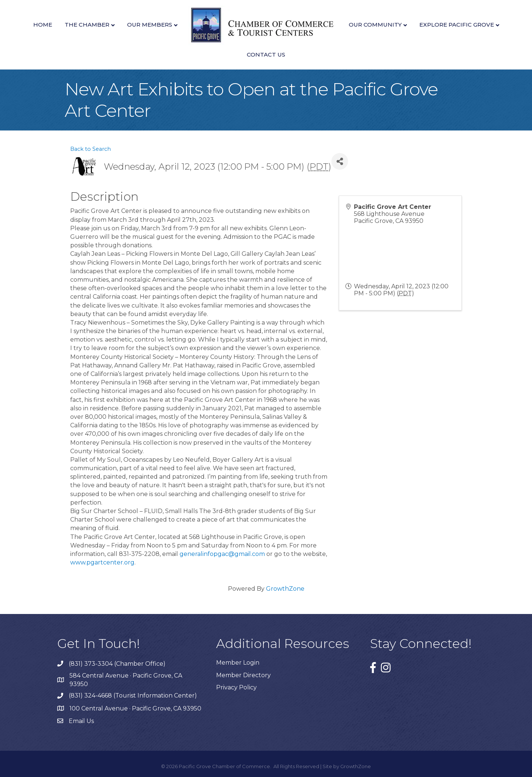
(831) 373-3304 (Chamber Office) (117, 664)
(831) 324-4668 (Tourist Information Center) (133, 695)
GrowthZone (285, 589)
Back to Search (91, 149)
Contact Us (266, 55)
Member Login (238, 663)
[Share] (340, 161)
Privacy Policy (236, 687)
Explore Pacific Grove (457, 25)
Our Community (375, 25)
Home (43, 25)
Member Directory (243, 675)
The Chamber (87, 25)
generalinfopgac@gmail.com (222, 554)
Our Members (150, 25)
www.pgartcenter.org (102, 562)
